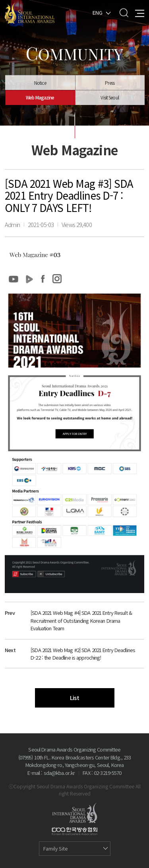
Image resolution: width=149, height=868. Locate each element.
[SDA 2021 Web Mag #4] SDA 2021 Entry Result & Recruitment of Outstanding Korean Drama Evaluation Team (81, 620)
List (74, 697)
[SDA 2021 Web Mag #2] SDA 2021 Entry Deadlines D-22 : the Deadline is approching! (83, 654)
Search (124, 12)
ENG (98, 12)
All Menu (140, 12)
